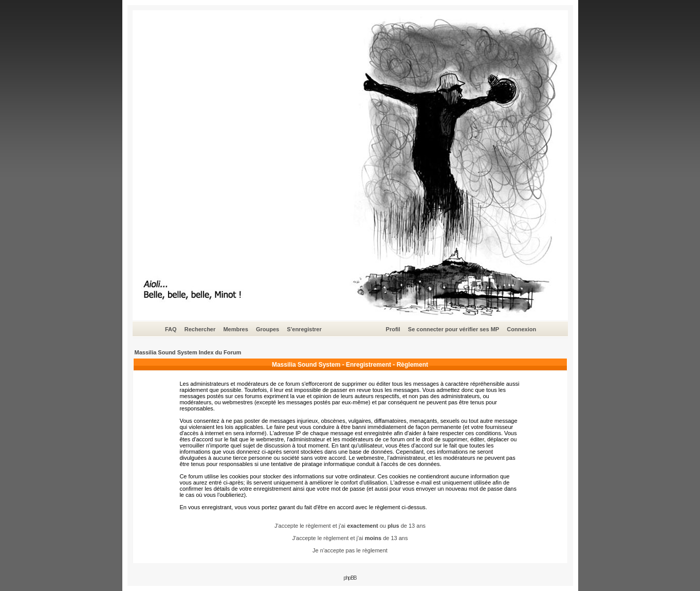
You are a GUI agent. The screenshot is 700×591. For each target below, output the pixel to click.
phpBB (350, 578)
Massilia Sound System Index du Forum (188, 352)
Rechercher (200, 329)
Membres (235, 329)
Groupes (268, 329)
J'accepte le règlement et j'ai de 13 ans (350, 538)
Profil (393, 329)
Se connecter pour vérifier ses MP (454, 329)
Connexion (521, 329)
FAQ (171, 329)
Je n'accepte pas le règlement (350, 550)
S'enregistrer (304, 329)
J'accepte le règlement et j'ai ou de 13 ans (350, 526)
